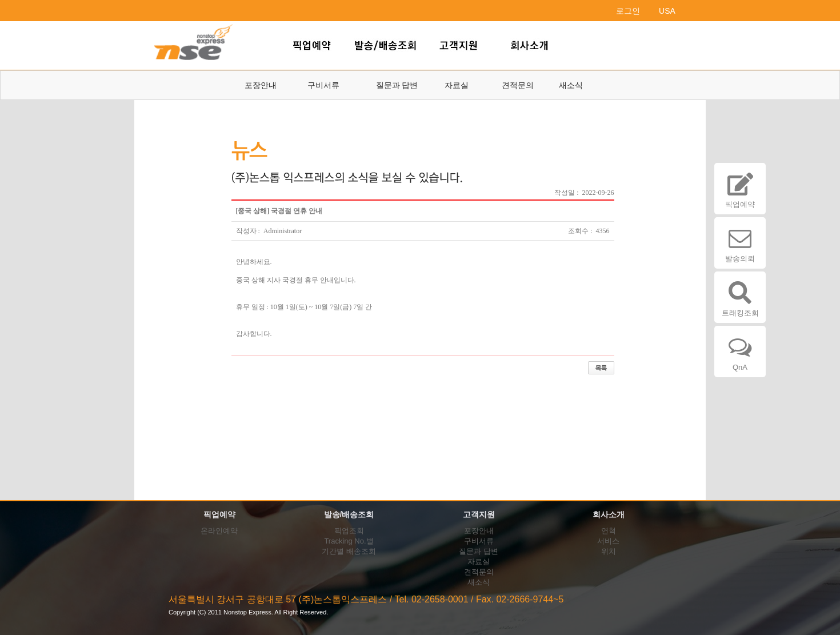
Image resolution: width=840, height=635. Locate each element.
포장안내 (261, 85)
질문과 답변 (397, 85)
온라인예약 (219, 531)
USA (667, 11)
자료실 (457, 85)
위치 (609, 551)
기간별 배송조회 (349, 551)
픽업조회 (349, 531)
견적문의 (518, 85)
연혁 (609, 531)
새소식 (571, 85)
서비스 (608, 541)
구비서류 (323, 85)
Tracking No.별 (349, 541)
